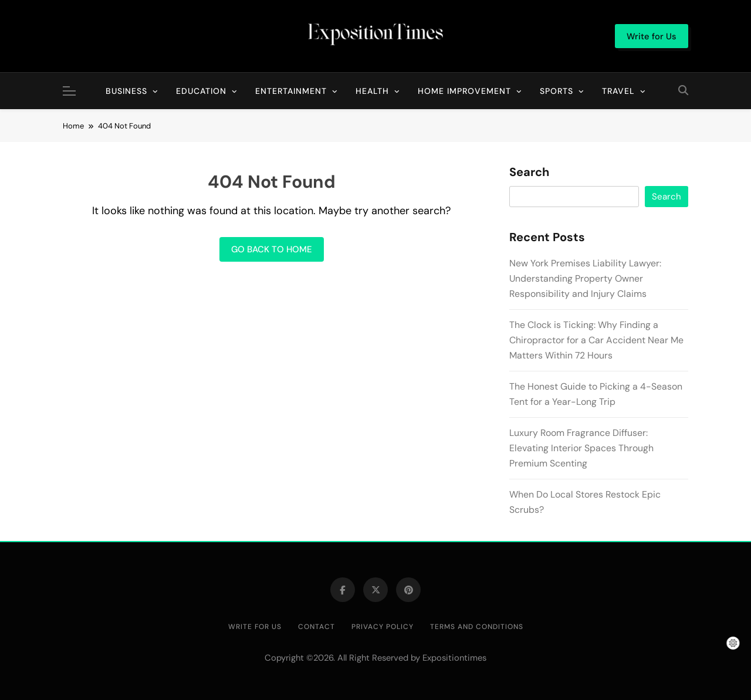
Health (372, 91)
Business (126, 91)
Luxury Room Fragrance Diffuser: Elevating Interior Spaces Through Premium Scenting (581, 448)
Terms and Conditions (477, 627)
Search (529, 173)
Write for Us (255, 627)
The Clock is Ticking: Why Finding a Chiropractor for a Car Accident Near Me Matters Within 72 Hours (596, 340)
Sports (557, 91)
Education (201, 91)
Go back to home (272, 249)
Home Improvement (464, 91)
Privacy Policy (383, 627)
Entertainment (291, 91)
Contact (317, 627)
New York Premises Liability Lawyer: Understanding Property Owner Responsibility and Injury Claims (585, 278)
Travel (618, 91)
